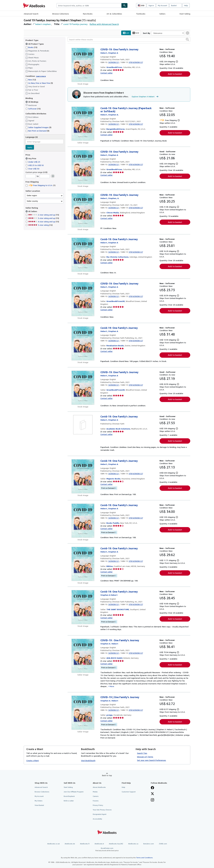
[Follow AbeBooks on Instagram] (152, 800)
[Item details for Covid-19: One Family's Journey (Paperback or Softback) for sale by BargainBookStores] (83, 124)
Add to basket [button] (175, 74)
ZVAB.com (163, 844)
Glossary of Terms (145, 757)
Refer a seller (69, 801)
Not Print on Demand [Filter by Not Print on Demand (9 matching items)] (37, 131)
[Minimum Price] (31, 176)
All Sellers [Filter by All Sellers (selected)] (33, 211)
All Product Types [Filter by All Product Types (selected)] (35, 44)
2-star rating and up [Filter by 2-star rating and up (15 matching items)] (44, 215)
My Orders (39, 801)
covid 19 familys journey (75, 24)
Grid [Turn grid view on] (136, 33)
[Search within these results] (129, 40)
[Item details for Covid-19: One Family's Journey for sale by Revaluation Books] (83, 343)
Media (95, 792)
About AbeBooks (99, 787)
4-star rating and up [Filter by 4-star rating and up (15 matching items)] (44, 222)
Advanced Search (31, 14)
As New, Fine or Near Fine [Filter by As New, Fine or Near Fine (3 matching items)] (39, 83)
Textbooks (141, 14)
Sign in (151, 5)
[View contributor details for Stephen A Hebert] (109, 53)
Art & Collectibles (114, 14)
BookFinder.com (107, 849)
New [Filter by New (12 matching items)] (31, 80)
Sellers (162, 14)
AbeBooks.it (99, 844)
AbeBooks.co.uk (53, 844)
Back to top (107, 775)
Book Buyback (69, 796)
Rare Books (88, 14)
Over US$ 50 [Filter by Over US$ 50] (33, 169)
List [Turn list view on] (126, 33)
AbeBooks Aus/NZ (116, 844)
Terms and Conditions (144, 858)
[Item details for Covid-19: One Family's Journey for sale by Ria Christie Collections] (83, 255)
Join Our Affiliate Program (74, 792)
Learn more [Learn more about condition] (41, 76)
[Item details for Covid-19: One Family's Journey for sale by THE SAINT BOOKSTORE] (83, 607)
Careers (96, 796)
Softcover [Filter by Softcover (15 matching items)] (33, 109)
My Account (162, 5)
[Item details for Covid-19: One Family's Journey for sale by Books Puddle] (83, 521)
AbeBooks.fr (85, 844)
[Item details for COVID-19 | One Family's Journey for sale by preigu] (83, 713)
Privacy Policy (98, 805)
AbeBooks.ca (133, 844)
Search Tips (142, 753)
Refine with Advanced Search (104, 24)
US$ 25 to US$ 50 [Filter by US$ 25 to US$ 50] (35, 165)
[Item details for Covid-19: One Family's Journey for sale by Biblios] (83, 564)
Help (186, 5)
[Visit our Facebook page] (152, 788)
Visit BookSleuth (88, 761)
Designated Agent (100, 814)
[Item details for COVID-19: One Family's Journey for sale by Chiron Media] (83, 210)
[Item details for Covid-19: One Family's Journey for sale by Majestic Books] (83, 476)
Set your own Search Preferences (151, 760)
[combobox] (89, 5)
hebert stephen (43, 24)
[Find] (124, 5)
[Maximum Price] (45, 176)
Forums (96, 801)
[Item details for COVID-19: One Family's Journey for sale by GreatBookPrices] (83, 65)
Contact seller (107, 73)
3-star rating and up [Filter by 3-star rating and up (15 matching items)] (44, 218)
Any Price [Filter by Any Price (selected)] (31, 158)
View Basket (39, 805)
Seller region (32, 195)
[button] (187, 40)
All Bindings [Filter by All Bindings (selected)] (32, 102)
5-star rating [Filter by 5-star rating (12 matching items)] (40, 225)
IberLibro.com (149, 844)
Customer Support (129, 792)
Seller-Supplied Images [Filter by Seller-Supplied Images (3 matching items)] (38, 127)
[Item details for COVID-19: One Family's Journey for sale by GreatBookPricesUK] (83, 299)
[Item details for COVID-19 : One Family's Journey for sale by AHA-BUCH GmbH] (83, 656)
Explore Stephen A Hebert (145, 97)
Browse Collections (61, 14)
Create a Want (33, 761)
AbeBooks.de (70, 844)
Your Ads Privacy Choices (102, 810)
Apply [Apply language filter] (30, 147)
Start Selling (185, 14)
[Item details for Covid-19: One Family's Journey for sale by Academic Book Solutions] (83, 425)
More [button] (112, 686)
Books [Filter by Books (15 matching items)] (31, 47)
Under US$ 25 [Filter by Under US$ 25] (33, 162)
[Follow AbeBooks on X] (152, 794)
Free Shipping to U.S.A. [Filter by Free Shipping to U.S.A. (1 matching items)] (40, 185)
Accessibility (97, 819)
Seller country (32, 201)
